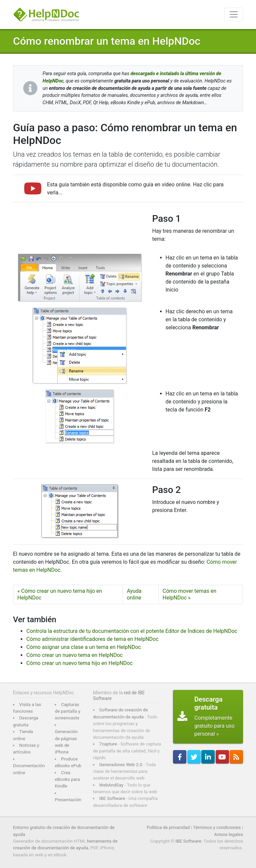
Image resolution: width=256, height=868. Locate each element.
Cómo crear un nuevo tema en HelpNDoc (74, 655)
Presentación (68, 800)
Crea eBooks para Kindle (67, 779)
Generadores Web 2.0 (121, 764)
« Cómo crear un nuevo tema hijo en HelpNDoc (60, 594)
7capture (108, 744)
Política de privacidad (168, 827)
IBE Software (112, 798)
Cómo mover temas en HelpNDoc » (189, 594)
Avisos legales (228, 834)
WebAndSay (111, 785)
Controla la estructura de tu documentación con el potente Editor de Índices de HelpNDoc (132, 631)
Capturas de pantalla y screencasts (67, 711)
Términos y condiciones (217, 827)
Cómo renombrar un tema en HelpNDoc (107, 41)
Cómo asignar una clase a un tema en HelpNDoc (84, 647)
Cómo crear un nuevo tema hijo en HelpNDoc (79, 663)
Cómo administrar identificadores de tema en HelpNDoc (92, 639)
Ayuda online (134, 594)
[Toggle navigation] (234, 14)
